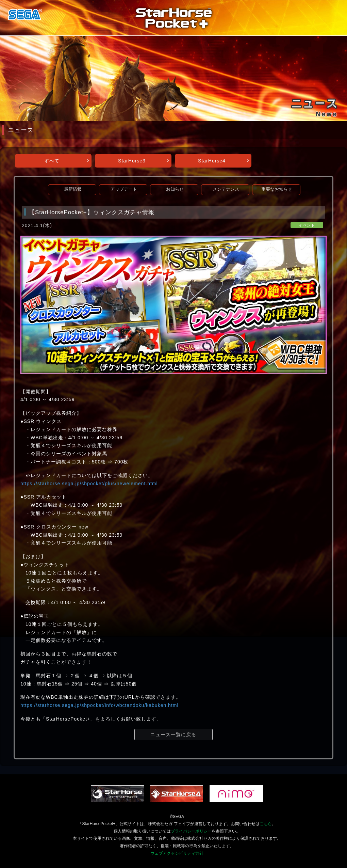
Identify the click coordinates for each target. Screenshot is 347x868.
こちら (266, 824)
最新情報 (73, 189)
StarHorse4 (212, 161)
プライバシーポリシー (191, 831)
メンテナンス (226, 189)
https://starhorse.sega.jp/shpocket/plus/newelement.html (89, 484)
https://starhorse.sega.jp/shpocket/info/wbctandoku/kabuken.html (100, 705)
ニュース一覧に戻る (173, 735)
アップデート (124, 189)
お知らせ (175, 189)
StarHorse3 (132, 161)
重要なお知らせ (277, 189)
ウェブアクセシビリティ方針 (177, 853)
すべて (52, 161)
